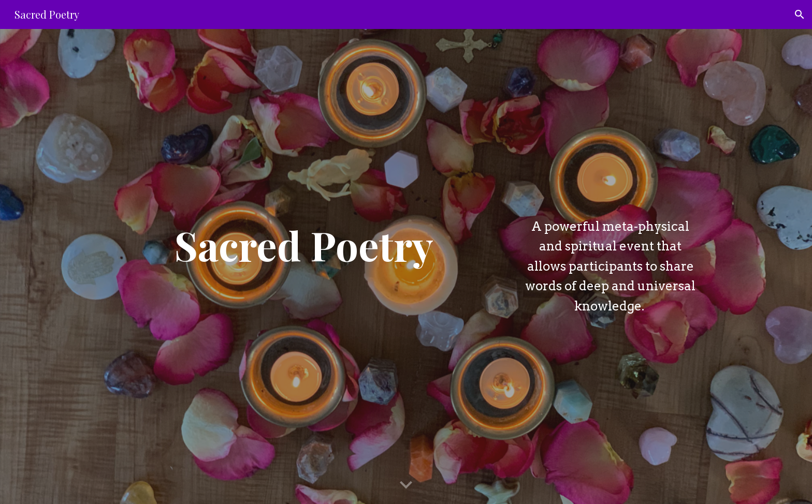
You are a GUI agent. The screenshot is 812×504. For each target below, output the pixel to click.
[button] (800, 14)
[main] (304, 245)
